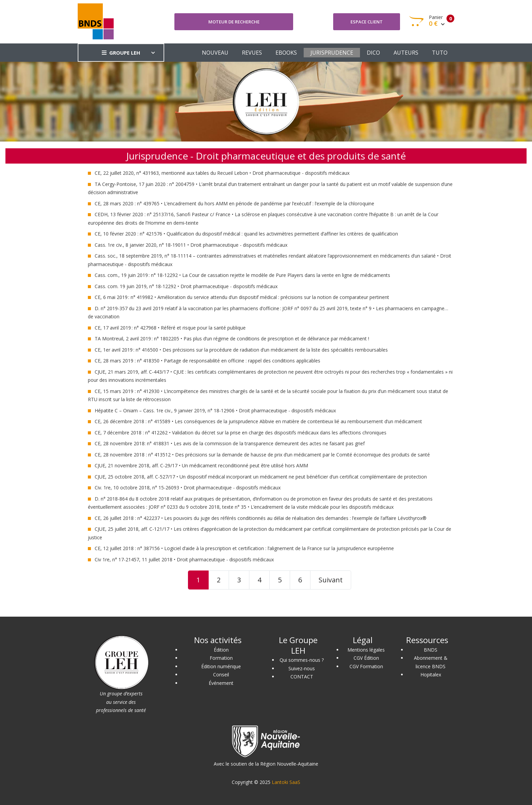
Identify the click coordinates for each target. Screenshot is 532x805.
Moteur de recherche (234, 22)
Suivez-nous (302, 668)
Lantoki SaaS (286, 782)
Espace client (367, 22)
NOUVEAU (215, 53)
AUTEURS (406, 53)
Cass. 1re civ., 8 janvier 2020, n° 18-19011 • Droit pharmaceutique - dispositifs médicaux (191, 245)
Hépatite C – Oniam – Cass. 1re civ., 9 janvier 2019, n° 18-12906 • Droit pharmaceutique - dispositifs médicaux (215, 410)
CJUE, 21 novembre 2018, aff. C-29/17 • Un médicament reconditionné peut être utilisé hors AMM (201, 465)
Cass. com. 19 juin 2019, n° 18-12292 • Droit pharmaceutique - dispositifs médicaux (186, 286)
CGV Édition (366, 658)
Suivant (331, 580)
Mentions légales (366, 650)
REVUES (252, 53)
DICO (373, 53)
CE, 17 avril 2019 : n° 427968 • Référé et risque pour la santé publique (170, 328)
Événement (221, 683)
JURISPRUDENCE (332, 53)
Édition (221, 650)
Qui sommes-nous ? (302, 660)
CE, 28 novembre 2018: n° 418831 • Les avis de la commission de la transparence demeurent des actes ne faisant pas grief (230, 443)
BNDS (431, 650)
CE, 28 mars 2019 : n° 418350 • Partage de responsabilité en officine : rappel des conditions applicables (207, 361)
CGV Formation (366, 666)
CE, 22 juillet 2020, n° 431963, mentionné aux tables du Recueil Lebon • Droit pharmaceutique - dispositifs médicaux (222, 173)
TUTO (440, 53)
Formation (221, 658)
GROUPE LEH (121, 53)
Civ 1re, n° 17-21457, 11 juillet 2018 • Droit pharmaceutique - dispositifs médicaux (184, 559)
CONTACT (302, 677)
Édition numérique (221, 666)
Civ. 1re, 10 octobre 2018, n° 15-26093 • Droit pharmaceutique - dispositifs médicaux (188, 488)
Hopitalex (431, 675)
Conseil (221, 675)
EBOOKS (286, 53)
